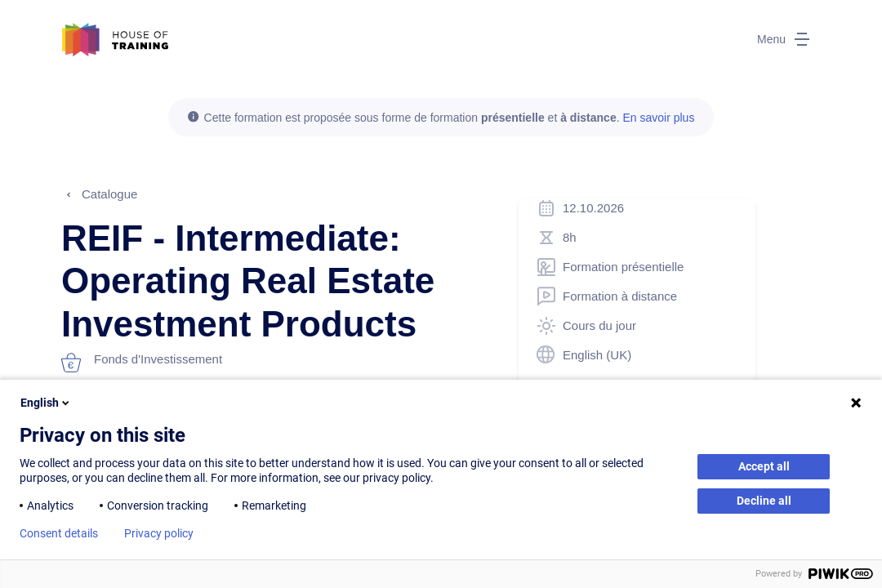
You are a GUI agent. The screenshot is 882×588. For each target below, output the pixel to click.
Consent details (59, 533)
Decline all (764, 501)
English (46, 403)
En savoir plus (658, 118)
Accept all (764, 466)
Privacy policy (159, 533)
